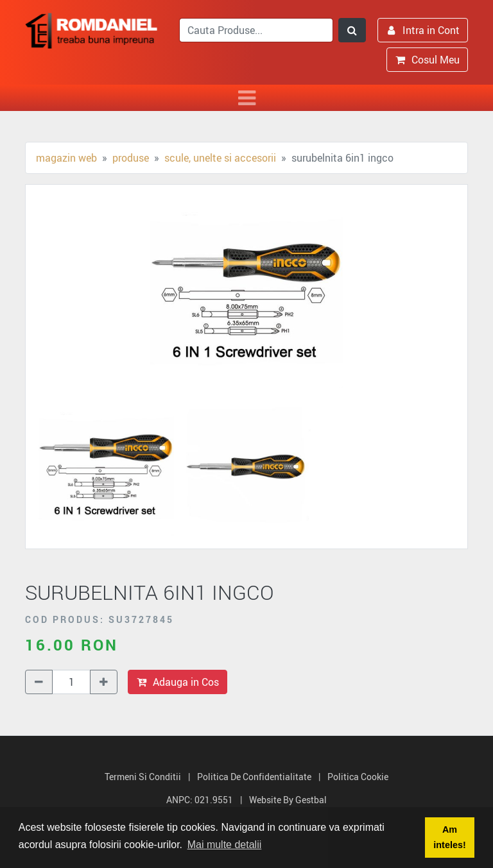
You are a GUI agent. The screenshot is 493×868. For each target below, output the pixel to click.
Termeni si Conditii (143, 777)
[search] (256, 30)
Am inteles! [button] (449, 837)
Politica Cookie (358, 777)
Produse (131, 158)
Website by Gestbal (288, 800)
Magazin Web (66, 158)
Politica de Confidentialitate (254, 777)
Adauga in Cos (177, 682)
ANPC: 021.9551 (200, 800)
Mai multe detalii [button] (225, 845)
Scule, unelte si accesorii (220, 158)
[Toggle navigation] (246, 98)
